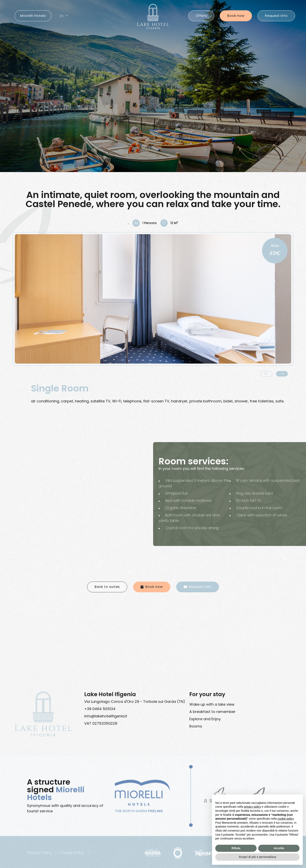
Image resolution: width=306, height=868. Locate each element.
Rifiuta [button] (236, 848)
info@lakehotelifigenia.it (106, 716)
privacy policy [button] (253, 807)
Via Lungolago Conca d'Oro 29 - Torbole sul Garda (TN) (135, 702)
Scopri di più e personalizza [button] (257, 857)
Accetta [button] (279, 848)
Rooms (196, 726)
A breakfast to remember (212, 712)
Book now (236, 16)
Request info (276, 16)
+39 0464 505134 (100, 709)
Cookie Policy (72, 853)
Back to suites (107, 587)
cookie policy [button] (285, 819)
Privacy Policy (39, 853)
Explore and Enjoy (205, 719)
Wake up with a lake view (212, 704)
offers (201, 16)
